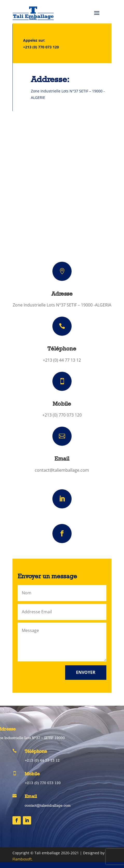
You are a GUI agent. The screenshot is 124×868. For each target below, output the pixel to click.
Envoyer (86, 672)
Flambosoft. (23, 859)
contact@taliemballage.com (62, 470)
